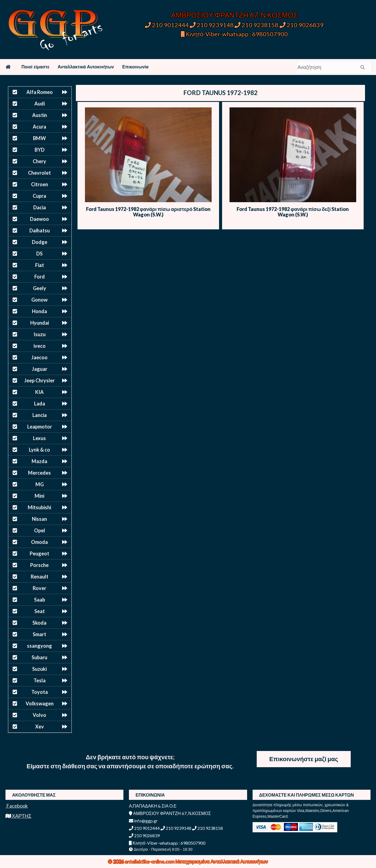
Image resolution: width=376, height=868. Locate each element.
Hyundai (40, 323)
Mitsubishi (39, 507)
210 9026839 (302, 25)
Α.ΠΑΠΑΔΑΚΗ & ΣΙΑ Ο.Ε (153, 806)
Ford (40, 277)
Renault (40, 577)
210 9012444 (167, 25)
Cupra (39, 196)
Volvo (39, 715)
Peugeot (39, 553)
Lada (40, 404)
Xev (40, 727)
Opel (40, 530)
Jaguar (40, 369)
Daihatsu (40, 230)
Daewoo (39, 219)
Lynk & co (39, 450)
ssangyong (39, 646)
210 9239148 (212, 25)
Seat (40, 611)
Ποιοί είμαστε (35, 67)
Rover (39, 588)
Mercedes (39, 473)
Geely (40, 288)
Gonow (39, 300)
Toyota (40, 692)
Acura (39, 127)
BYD (40, 150)
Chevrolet (39, 173)
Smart (39, 634)
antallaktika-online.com (150, 861)
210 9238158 (257, 25)
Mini (39, 496)
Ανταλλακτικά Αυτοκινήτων (86, 67)
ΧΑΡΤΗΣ (18, 816)
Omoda (39, 542)
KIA (39, 392)
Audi (40, 104)
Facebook (17, 806)
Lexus (39, 438)
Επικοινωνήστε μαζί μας (304, 759)
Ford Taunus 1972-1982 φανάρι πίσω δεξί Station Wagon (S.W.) (293, 212)
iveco (40, 346)
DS (39, 254)
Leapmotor (40, 427)
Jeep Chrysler (39, 380)
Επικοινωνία (136, 67)
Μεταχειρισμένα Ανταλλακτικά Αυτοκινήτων (222, 861)
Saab (40, 600)
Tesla (40, 680)
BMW (39, 138)
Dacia (40, 207)
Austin (40, 115)
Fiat (40, 265)
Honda (39, 311)
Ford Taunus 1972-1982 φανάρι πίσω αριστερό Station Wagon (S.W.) (148, 212)
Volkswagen (40, 703)
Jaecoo (39, 357)
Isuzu (40, 334)
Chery (39, 161)
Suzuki (39, 669)
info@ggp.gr (143, 821)
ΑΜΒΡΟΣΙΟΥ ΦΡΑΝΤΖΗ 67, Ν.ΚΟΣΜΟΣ (234, 15)
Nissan (39, 519)
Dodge (40, 242)
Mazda (39, 461)
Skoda (39, 623)
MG (40, 484)
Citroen (40, 184)
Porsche (39, 565)
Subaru (39, 657)
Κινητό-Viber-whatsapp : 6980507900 (234, 34)
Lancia (40, 415)
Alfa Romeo (40, 92)
